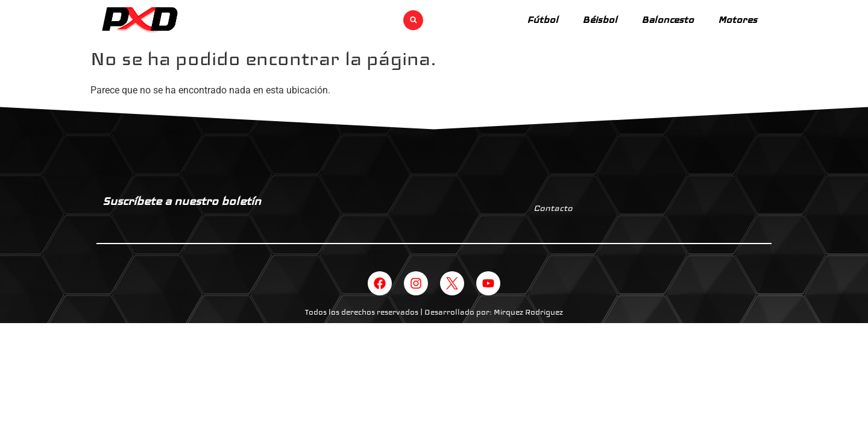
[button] (413, 20)
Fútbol (542, 20)
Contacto (553, 208)
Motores (737, 20)
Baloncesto (668, 20)
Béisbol (600, 20)
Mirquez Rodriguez (528, 312)
